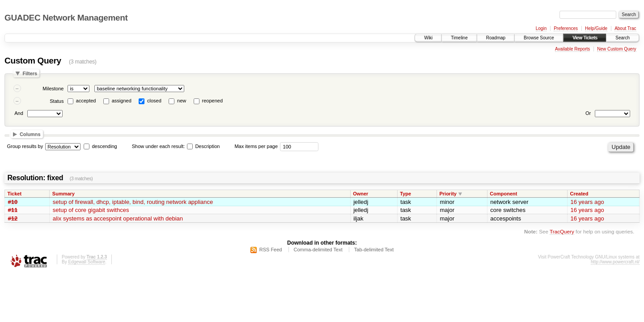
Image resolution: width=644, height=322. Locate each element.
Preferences (566, 28)
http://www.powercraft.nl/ (615, 262)
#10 (13, 202)
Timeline (459, 38)
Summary (64, 194)
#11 (13, 210)
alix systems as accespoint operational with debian (118, 218)
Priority (448, 194)
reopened (213, 101)
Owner (360, 194)
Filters (30, 73)
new (182, 101)
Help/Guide (596, 28)
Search (623, 38)
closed (154, 101)
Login (541, 28)
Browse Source (539, 38)
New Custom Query (616, 49)
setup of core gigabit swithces (91, 210)
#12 (13, 218)
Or (588, 113)
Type (405, 194)
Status (57, 101)
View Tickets (585, 38)
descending (104, 146)
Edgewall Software (87, 262)
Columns (30, 134)
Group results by (25, 146)
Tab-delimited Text (374, 250)
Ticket (15, 194)
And (19, 113)
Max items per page (256, 146)
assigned (122, 101)
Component (503, 194)
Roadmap (496, 38)
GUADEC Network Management (66, 18)
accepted (86, 101)
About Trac (625, 28)
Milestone (53, 89)
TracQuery (562, 231)
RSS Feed (271, 250)
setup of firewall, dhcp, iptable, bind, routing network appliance (133, 202)
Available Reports (572, 49)
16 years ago (587, 202)
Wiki (428, 38)
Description (203, 146)
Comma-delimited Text (318, 250)
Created (579, 194)
